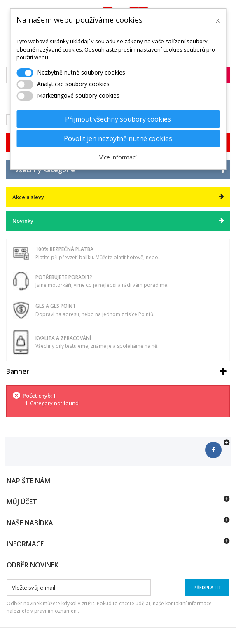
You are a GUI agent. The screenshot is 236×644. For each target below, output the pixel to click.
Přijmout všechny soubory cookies (118, 119)
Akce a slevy (28, 197)
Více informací (118, 157)
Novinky (23, 221)
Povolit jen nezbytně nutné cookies (118, 138)
